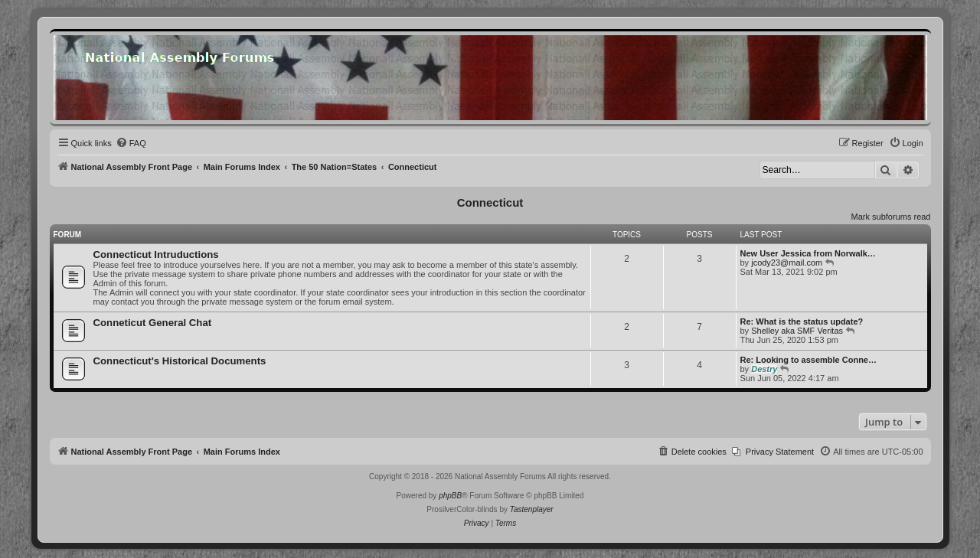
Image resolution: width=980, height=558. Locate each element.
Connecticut (490, 202)
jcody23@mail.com (787, 263)
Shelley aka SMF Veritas (797, 331)
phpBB (450, 496)
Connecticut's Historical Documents (180, 361)
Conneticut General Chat (153, 323)
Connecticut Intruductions (156, 255)
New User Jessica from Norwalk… (808, 253)
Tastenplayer (532, 509)
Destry (764, 369)
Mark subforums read (891, 217)
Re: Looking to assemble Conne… (808, 360)
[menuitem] (131, 143)
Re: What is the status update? (802, 321)
